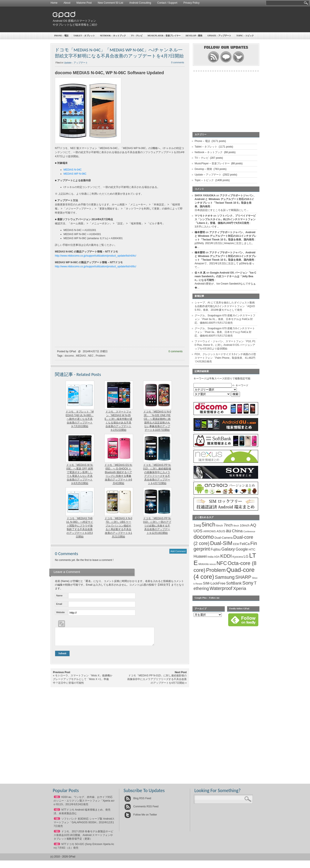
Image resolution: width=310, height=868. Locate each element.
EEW (236, 544)
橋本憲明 (200, 232)
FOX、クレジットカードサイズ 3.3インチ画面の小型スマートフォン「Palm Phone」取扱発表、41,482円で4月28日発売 (225, 358)
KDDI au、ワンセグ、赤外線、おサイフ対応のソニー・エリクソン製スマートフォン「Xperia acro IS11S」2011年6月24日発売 (84, 804)
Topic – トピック (245, 36)
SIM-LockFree (214, 583)
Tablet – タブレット (84, 36)
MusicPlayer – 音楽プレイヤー (164, 36)
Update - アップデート (76, 63)
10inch (245, 525)
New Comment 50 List (110, 3)
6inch (220, 526)
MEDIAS (81, 356)
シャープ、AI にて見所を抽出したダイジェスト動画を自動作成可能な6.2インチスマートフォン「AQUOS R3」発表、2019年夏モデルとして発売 (225, 306)
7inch (228, 525)
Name (59, 596)
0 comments (178, 62)
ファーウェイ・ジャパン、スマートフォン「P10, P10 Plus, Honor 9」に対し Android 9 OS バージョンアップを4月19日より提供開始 (225, 345)
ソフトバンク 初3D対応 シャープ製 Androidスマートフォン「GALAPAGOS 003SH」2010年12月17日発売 (84, 826)
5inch (209, 525)
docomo (69, 356)
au (229, 531)
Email (59, 604)
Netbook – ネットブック (113, 36)
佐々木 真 (200, 273)
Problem (100, 356)
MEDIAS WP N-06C (75, 174)
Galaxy (228, 549)
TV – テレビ (137, 36)
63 (57, 813)
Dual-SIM (221, 543)
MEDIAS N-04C (73, 170)
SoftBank (234, 583)
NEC (91, 356)
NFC (222, 563)
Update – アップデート (219, 36)
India (211, 557)
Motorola (204, 564)
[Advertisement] (180, 19)
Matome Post (84, 3)
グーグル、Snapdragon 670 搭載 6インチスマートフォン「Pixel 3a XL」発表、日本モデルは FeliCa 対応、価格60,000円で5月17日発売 (225, 319)
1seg (197, 525)
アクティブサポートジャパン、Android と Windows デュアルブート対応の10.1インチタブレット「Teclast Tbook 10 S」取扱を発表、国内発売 (226, 236)
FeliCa (245, 544)
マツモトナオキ (204, 216)
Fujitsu (215, 549)
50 (57, 835)
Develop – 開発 (194, 36)
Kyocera (238, 557)
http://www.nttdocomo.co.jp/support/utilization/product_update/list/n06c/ (96, 266)
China (237, 531)
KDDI (226, 556)
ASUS (221, 531)
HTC (252, 549)
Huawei (200, 556)
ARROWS (210, 531)
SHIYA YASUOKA (205, 195)
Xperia (240, 588)
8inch (236, 526)
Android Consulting (140, 3)
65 (57, 800)
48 (57, 847)
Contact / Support (167, 3)
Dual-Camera (223, 538)
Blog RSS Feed (138, 802)
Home (54, 3)
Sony (248, 583)
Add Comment (178, 551)
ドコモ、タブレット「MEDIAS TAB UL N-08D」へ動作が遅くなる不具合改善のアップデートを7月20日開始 (80, 419)
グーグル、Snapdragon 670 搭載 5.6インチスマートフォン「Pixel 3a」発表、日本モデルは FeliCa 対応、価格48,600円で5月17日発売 (225, 332)
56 (57, 822)
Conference (249, 531)
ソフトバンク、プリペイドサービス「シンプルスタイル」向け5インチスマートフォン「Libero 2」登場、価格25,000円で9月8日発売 (225, 219)
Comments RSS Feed (141, 810)
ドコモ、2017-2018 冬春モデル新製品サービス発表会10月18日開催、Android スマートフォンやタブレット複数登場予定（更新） (83, 838)
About (67, 3)
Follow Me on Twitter (141, 818)
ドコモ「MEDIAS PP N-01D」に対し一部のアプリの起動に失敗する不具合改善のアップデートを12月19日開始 (157, 526)
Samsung (225, 577)
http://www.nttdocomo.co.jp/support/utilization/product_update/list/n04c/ (96, 256)
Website (60, 612)
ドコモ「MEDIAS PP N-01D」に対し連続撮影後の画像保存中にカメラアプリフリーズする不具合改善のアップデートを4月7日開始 (157, 682)
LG (246, 556)
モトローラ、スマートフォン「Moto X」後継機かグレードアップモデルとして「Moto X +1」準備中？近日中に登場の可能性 (83, 682)
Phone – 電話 (61, 36)
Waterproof (221, 588)
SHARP (243, 577)
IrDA (217, 557)
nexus (212, 564)
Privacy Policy (191, 3)
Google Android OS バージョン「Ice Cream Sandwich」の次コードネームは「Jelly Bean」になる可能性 (225, 276)
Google (242, 549)
